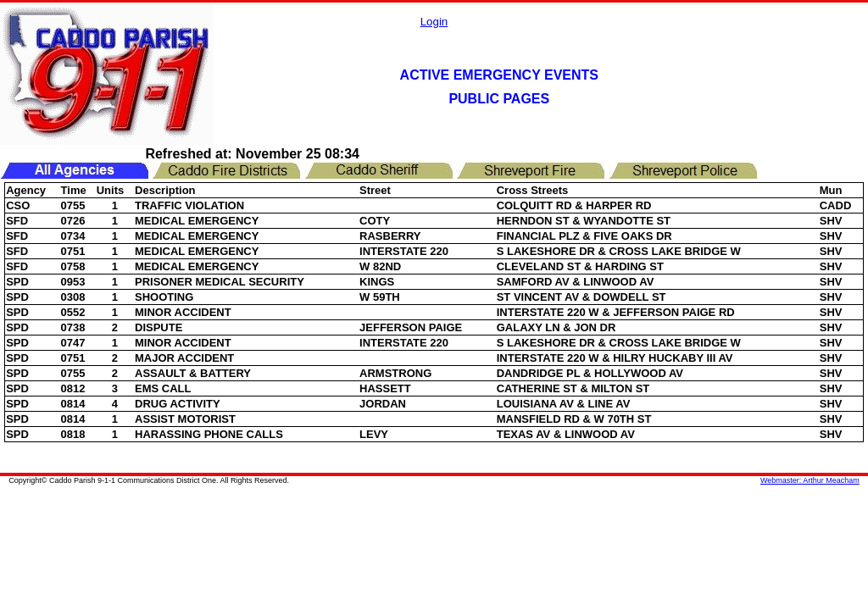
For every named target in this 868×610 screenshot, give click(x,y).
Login (434, 22)
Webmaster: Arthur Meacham (810, 480)
